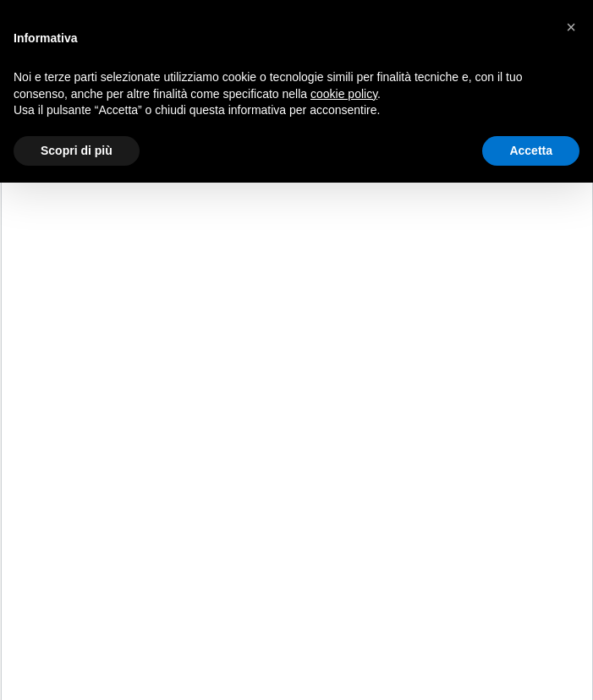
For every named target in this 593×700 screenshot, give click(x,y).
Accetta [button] (531, 150)
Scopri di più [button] (77, 150)
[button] (571, 27)
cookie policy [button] (344, 94)
